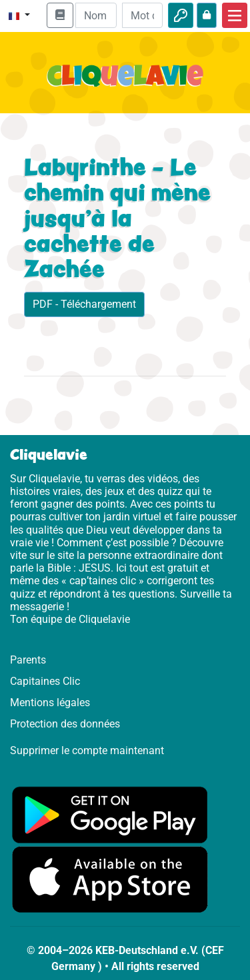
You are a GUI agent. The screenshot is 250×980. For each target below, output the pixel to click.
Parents (28, 660)
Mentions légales (50, 703)
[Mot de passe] (142, 15)
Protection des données (65, 724)
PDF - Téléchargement (84, 304)
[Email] (96, 15)
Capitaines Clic (45, 681)
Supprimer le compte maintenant (87, 750)
